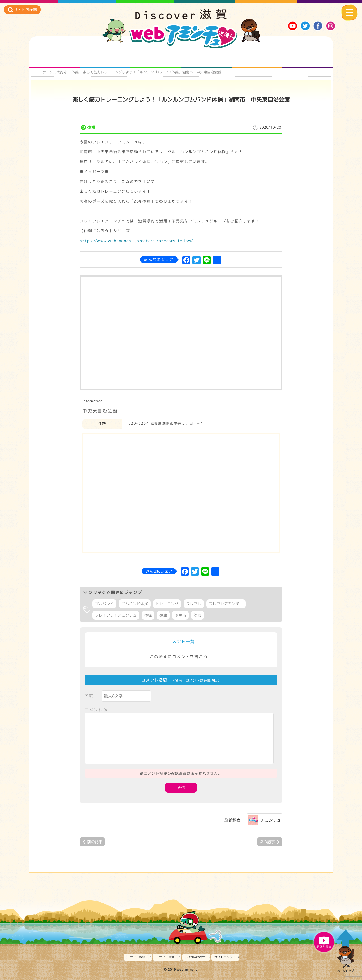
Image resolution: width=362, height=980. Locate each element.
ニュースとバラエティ (308, 58)
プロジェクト (257, 58)
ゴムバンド (104, 604)
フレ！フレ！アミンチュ (116, 615)
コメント (97, 710)
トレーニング (167, 604)
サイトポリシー (225, 957)
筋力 (197, 615)
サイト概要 (138, 957)
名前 (89, 696)
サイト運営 (167, 957)
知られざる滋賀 (54, 58)
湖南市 (180, 615)
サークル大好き (55, 72)
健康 (163, 615)
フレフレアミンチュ (226, 604)
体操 (75, 72)
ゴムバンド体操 (135, 604)
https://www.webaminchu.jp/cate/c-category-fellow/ (137, 241)
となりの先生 (105, 58)
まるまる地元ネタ (206, 58)
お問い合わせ (196, 957)
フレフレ (194, 604)
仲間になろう (156, 58)
